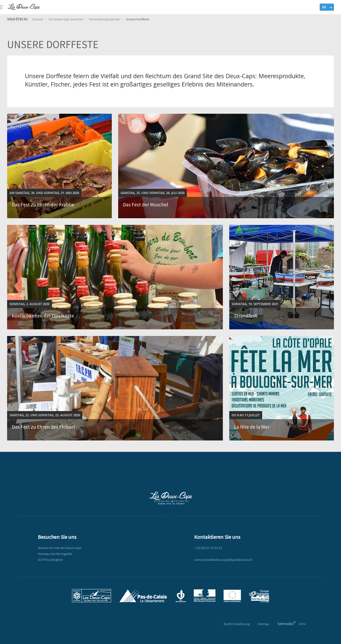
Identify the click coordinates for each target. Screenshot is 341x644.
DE (324, 7)
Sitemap (263, 624)
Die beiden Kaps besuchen (66, 19)
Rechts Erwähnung (237, 624)
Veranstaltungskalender (105, 19)
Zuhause (38, 19)
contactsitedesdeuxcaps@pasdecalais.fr (223, 560)
